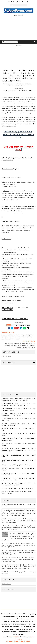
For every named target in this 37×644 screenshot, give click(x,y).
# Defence (14, 325)
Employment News (15, 84)
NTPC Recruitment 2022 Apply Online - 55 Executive (17, 465)
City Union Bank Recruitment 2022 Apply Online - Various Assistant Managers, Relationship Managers (18, 404)
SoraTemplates (14, 637)
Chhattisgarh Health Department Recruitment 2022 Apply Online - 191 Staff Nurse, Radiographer (18, 399)
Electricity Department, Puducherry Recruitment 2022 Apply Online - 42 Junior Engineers (18, 414)
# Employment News (24, 325)
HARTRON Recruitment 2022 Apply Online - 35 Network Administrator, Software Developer (18, 484)
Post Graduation (21, 86)
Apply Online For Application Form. (15, 318)
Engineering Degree (26, 84)
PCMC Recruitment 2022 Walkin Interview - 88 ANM (17, 488)
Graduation (6, 86)
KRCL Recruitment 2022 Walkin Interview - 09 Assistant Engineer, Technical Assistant (18, 479)
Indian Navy (12, 86)
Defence (7, 84)
